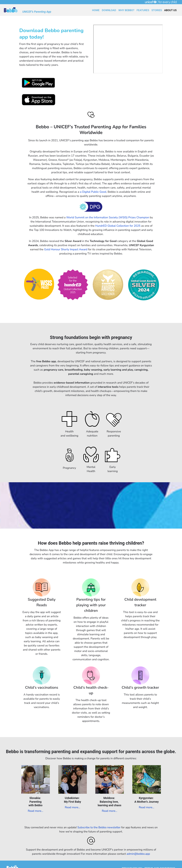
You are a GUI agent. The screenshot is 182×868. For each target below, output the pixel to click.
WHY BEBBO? (126, 10)
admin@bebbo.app (138, 854)
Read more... (35, 811)
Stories (157, 10)
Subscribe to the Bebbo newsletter (99, 827)
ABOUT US (170, 10)
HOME (96, 10)
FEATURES (143, 10)
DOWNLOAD (109, 10)
